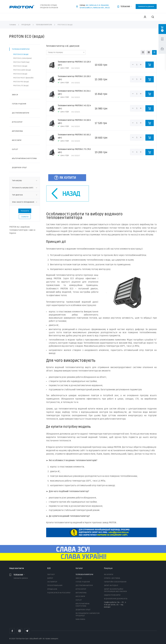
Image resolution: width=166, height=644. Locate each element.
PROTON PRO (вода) (21, 82)
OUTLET (15, 149)
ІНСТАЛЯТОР (52, 582)
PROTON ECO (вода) (21, 54)
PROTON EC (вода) (20, 66)
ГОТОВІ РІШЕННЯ (19, 104)
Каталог (79, 568)
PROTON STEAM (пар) (21, 62)
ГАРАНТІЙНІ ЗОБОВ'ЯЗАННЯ (115, 582)
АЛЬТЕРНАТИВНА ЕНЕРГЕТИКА (24, 158)
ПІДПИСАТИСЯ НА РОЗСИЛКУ (59, 593)
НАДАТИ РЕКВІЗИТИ (112, 595)
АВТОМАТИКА (17, 131)
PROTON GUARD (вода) (22, 70)
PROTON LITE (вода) (21, 86)
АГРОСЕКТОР (17, 122)
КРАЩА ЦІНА (52, 589)
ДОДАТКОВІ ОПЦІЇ (19, 168)
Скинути (25, 217)
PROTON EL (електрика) (22, 58)
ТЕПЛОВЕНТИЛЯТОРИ (21, 49)
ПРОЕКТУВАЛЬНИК (55, 585)
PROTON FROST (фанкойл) (23, 78)
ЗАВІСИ (15, 95)
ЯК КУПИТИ (109, 574)
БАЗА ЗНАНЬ (80, 619)
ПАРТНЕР (51, 574)
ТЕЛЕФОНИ (125, 7)
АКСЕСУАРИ (17, 140)
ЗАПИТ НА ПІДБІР (111, 585)
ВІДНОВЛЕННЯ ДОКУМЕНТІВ (116, 599)
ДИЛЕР (50, 578)
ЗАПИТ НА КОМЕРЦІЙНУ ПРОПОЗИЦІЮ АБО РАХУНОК (115, 590)
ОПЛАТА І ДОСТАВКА (112, 578)
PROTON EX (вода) (20, 74)
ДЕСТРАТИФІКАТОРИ (20, 113)
